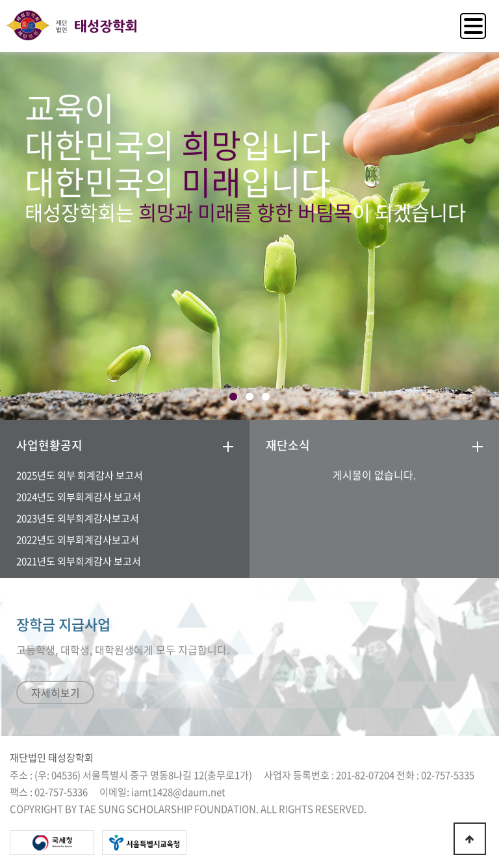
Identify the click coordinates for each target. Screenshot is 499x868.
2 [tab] (250, 397)
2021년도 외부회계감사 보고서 (79, 561)
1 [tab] (234, 397)
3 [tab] (266, 397)
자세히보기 (56, 692)
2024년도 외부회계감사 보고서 (79, 497)
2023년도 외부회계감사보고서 (78, 518)
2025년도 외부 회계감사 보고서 (80, 475)
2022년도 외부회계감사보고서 (78, 540)
